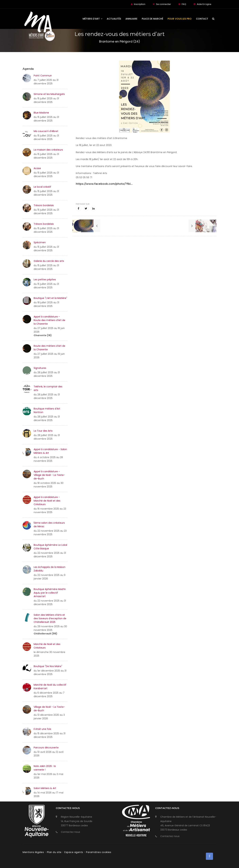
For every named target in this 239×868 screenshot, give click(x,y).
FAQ (184, 4)
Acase (37, 168)
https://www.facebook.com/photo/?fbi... (104, 184)
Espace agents (74, 852)
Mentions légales (34, 852)
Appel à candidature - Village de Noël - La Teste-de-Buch (49, 475)
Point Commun (43, 76)
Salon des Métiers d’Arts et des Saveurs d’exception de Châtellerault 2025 (50, 618)
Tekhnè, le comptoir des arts (48, 388)
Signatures (40, 368)
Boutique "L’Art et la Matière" (50, 298)
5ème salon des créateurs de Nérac (49, 525)
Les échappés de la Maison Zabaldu (50, 569)
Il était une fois (42, 729)
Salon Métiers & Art (45, 788)
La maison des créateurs (48, 150)
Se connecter (164, 4)
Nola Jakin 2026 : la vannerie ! (45, 768)
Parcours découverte (46, 748)
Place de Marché (152, 19)
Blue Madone (41, 113)
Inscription (140, 4)
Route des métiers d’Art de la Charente (49, 348)
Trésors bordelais (44, 205)
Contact (202, 19)
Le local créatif (42, 187)
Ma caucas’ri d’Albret (46, 131)
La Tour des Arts (43, 431)
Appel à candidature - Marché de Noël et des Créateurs (47, 501)
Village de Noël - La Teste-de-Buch (49, 709)
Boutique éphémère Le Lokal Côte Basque (50, 547)
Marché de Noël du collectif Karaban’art (50, 687)
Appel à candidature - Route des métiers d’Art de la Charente (49, 320)
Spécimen (40, 242)
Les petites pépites (45, 280)
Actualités (114, 19)
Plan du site (55, 852)
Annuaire (131, 19)
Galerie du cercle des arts (49, 261)
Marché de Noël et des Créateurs (47, 646)
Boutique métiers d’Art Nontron (47, 410)
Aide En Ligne (204, 4)
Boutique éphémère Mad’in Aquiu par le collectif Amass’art (50, 593)
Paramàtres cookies (99, 852)
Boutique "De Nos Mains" (48, 666)
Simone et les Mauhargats (49, 94)
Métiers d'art (92, 19)
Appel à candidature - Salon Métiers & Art (50, 451)
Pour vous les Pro (180, 19)
